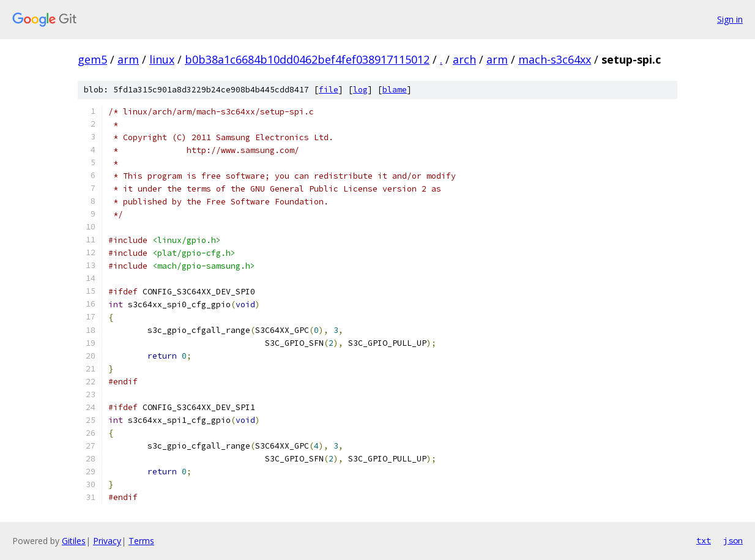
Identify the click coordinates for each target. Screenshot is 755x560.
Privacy (107, 541)
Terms (141, 541)
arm (128, 59)
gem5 (92, 59)
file (329, 90)
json (733, 540)
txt (704, 540)
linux (162, 59)
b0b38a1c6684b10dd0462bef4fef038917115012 (307, 59)
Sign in (730, 19)
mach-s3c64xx (555, 59)
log (360, 90)
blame (395, 90)
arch (464, 59)
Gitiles (74, 541)
